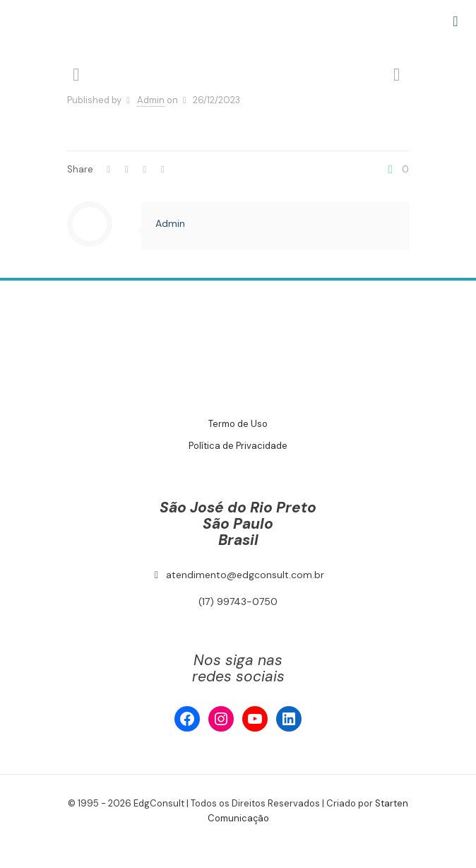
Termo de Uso (238, 424)
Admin (151, 100)
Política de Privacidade (238, 446)
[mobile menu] (457, 21)
